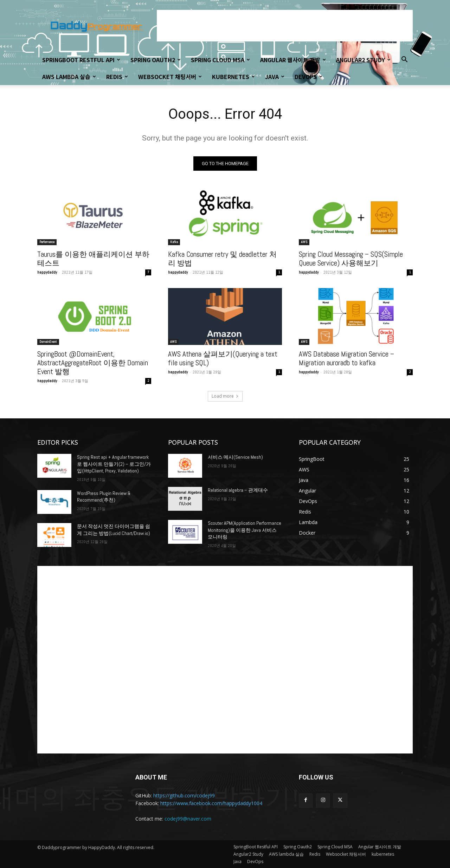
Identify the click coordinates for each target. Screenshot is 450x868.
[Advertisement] (285, 26)
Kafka (174, 242)
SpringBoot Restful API (81, 60)
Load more (225, 396)
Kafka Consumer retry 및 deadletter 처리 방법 (222, 259)
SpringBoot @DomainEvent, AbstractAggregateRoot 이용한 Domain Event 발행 (93, 363)
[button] (404, 60)
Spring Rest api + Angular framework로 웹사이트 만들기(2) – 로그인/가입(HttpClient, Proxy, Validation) (114, 464)
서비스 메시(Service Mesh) (235, 457)
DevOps (308, 77)
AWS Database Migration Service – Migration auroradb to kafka (346, 358)
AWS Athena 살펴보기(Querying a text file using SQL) (223, 358)
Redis (117, 77)
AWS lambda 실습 (69, 77)
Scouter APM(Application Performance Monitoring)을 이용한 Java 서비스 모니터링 (245, 530)
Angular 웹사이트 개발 (293, 60)
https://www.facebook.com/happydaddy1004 (211, 803)
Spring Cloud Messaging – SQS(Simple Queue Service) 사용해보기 (351, 259)
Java (275, 77)
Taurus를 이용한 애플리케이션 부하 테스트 (93, 259)
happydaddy (47, 272)
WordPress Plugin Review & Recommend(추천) (104, 497)
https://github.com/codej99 (184, 795)
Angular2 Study (363, 60)
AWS (304, 242)
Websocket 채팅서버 (170, 77)
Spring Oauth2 (156, 60)
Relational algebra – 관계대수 (238, 490)
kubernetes (233, 77)
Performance (47, 242)
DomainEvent (48, 342)
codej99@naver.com (188, 819)
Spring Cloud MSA (220, 60)
